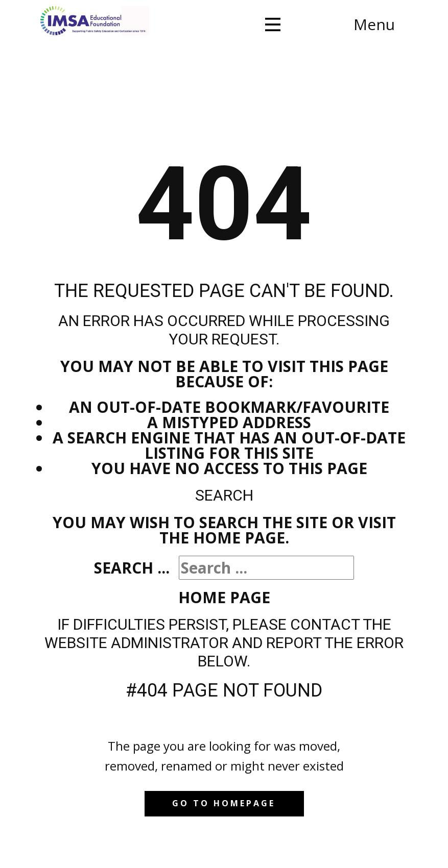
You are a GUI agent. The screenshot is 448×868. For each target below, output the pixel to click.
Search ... (132, 568)
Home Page (224, 597)
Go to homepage (224, 803)
